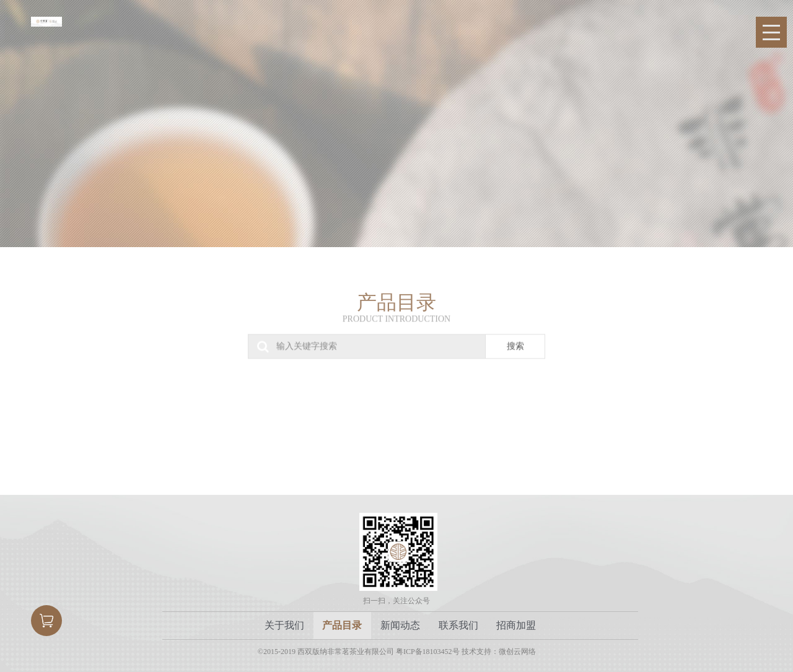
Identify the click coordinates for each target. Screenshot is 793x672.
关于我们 (284, 625)
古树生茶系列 (128, 412)
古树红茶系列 (448, 412)
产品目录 (342, 625)
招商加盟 (516, 625)
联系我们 (458, 625)
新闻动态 (400, 625)
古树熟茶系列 (342, 412)
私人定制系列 (662, 412)
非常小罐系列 (235, 412)
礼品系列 (555, 412)
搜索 (515, 339)
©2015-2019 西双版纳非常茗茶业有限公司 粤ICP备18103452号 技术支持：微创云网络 (397, 652)
